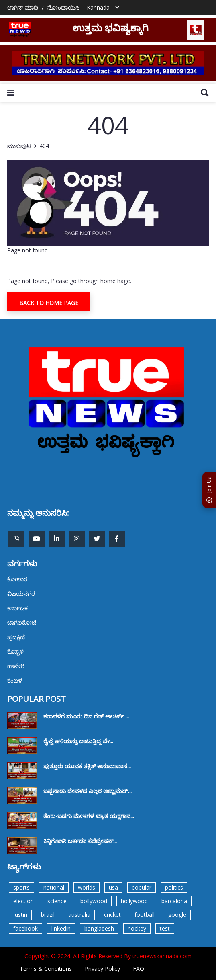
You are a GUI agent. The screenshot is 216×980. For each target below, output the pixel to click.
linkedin (61, 928)
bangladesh (99, 928)
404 (44, 146)
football (145, 915)
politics (174, 887)
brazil (48, 915)
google (177, 915)
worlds (87, 887)
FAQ (139, 969)
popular (142, 887)
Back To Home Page (49, 303)
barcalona (174, 901)
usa (113, 887)
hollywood (134, 901)
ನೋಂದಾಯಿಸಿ (63, 7)
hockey (137, 928)
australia (79, 915)
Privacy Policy (102, 969)
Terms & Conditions (46, 969)
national (54, 887)
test (165, 928)
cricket (112, 915)
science (57, 901)
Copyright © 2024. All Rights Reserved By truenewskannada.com (108, 956)
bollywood (94, 901)
